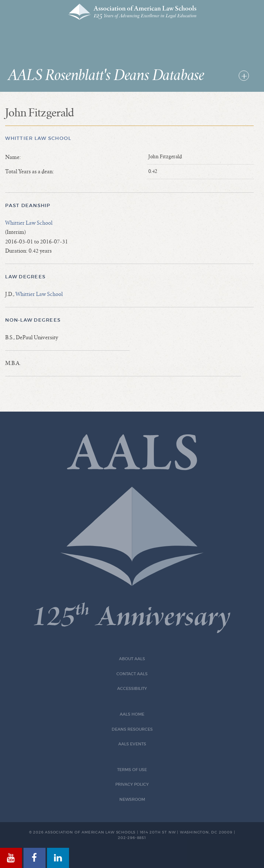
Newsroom (132, 800)
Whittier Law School (38, 138)
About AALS (132, 659)
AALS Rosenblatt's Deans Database (106, 76)
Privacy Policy (132, 784)
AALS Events (132, 744)
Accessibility (132, 689)
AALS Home (132, 714)
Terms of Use (132, 770)
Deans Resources (132, 729)
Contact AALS (132, 674)
